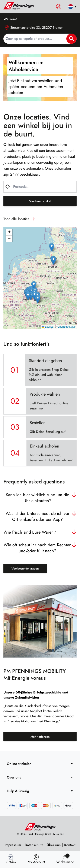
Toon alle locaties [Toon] (20, 219)
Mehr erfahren (40, 737)
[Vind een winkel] (36, 859)
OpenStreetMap (66, 327)
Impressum (13, 845)
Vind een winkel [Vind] (40, 201)
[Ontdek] (11, 859)
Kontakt (70, 845)
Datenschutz (34, 845)
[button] (34, 285)
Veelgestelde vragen (25, 568)
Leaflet (47, 327)
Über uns (54, 845)
